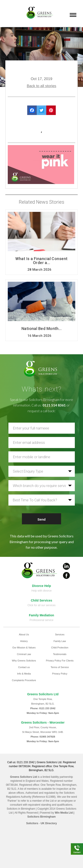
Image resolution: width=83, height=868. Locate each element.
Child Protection (60, 648)
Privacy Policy (60, 674)
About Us (24, 634)
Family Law (60, 641)
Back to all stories (41, 86)
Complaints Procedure (24, 680)
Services (60, 634)
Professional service (41, 620)
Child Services (41, 600)
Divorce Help (42, 586)
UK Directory (49, 823)
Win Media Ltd (64, 813)
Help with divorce (41, 591)
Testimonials (60, 654)
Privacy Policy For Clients (60, 661)
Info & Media (24, 674)
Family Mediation (42, 615)
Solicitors (32, 823)
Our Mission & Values (24, 648)
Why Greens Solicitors (24, 661)
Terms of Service (60, 667)
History (24, 641)
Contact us (24, 667)
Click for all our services (41, 605)
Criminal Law (24, 654)
